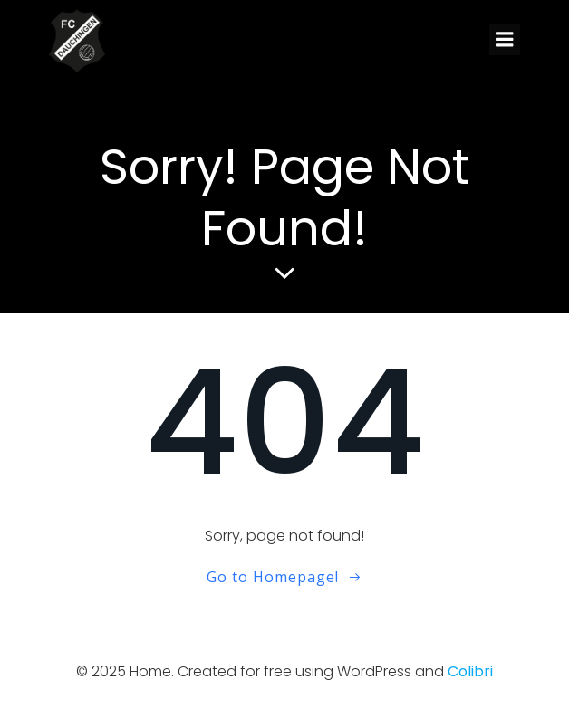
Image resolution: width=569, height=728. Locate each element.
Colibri (470, 671)
